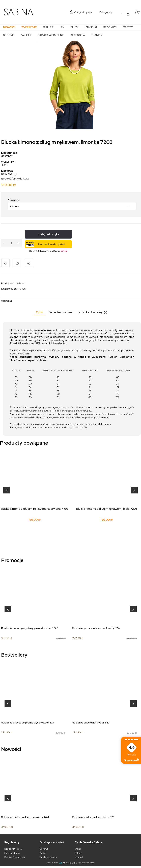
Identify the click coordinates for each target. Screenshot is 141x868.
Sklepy (78, 853)
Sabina (20, 283)
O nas (78, 849)
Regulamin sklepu (13, 849)
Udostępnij (6, 301)
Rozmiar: (14, 200)
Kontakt (79, 857)
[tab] (40, 312)
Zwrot (43, 853)
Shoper (92, 863)
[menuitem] (9, 27)
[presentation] (7, 490)
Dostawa (44, 849)
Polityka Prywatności (15, 857)
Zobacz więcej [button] (132, 760)
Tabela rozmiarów (48, 857)
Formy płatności (12, 853)
